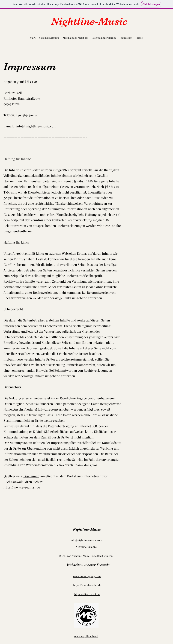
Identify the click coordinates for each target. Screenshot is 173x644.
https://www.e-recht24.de (22, 487)
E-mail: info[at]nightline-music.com (30, 126)
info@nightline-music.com (86, 540)
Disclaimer (31, 476)
